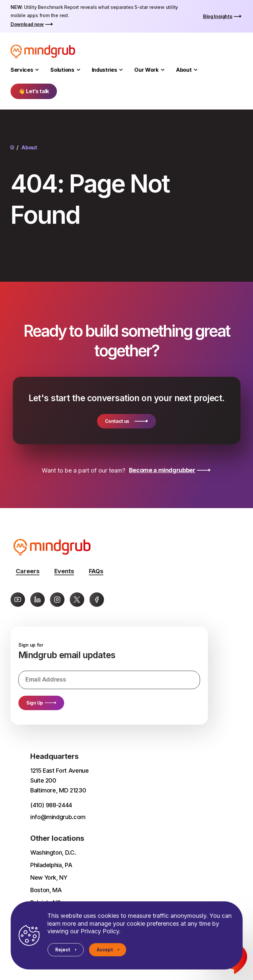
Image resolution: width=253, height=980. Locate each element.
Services (22, 70)
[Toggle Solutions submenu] (78, 70)
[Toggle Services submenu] (37, 70)
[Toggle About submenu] (196, 70)
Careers (28, 571)
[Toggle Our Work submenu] (163, 70)
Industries (104, 70)
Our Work (146, 70)
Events (64, 571)
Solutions (62, 70)
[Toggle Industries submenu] (121, 70)
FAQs (96, 571)
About (184, 70)
